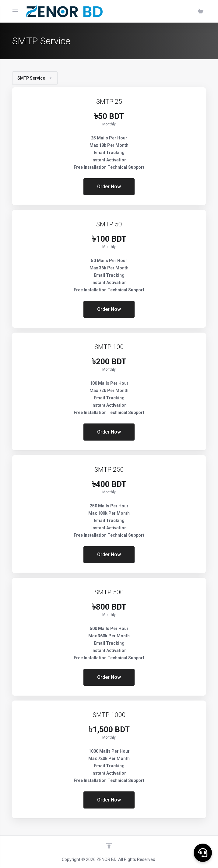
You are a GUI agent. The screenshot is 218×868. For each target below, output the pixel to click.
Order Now (109, 187)
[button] (203, 853)
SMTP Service (35, 78)
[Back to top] (109, 846)
